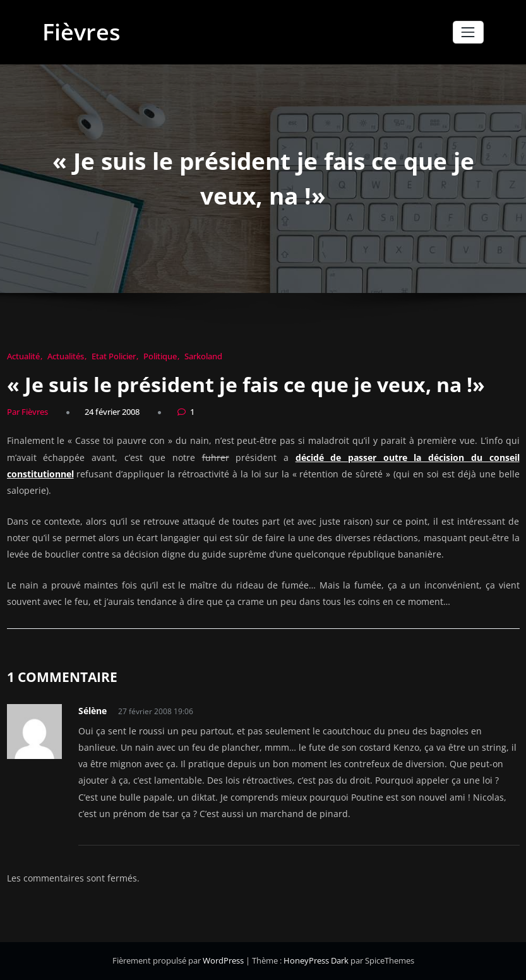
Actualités (66, 356)
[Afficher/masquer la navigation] (468, 32)
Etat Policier (114, 356)
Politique (160, 356)
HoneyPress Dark (316, 960)
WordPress (224, 960)
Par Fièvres (27, 412)
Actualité (23, 356)
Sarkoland (203, 356)
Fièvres (81, 32)
